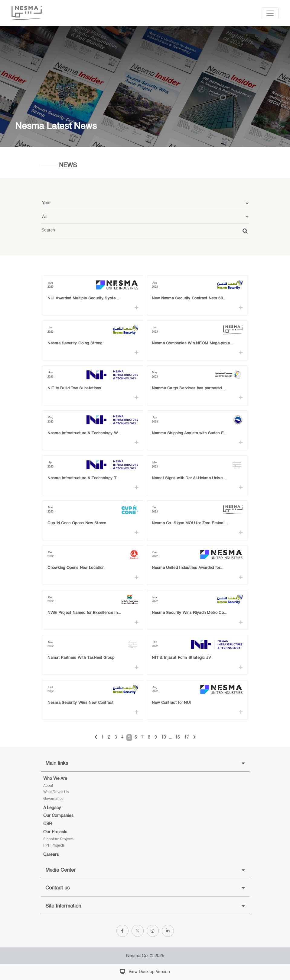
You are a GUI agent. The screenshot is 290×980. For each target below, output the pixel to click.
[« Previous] (96, 738)
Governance (53, 799)
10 (164, 737)
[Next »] (195, 738)
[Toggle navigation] (270, 13)
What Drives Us (56, 792)
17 (187, 737)
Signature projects (58, 839)
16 (178, 737)
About (48, 786)
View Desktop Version (145, 972)
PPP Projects (54, 846)
